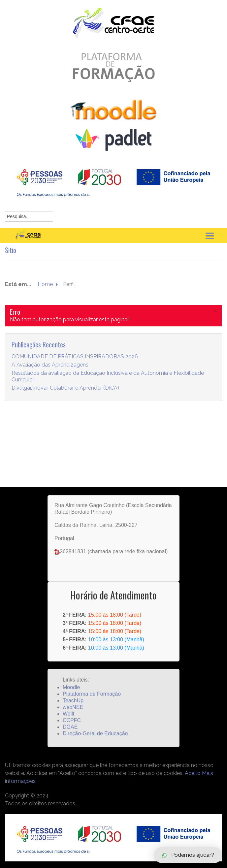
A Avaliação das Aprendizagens (50, 374)
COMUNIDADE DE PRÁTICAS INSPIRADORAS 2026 (75, 365)
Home (45, 293)
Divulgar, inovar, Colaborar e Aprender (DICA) (65, 397)
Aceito (193, 773)
